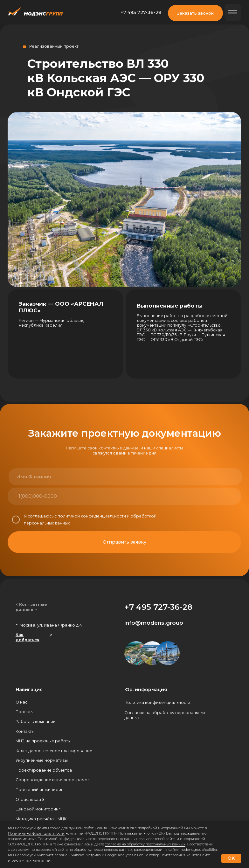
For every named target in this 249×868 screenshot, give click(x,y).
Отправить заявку (125, 542)
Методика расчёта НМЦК (41, 819)
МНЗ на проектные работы (43, 741)
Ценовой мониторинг (38, 809)
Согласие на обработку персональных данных (165, 715)
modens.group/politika (198, 850)
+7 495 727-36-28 (141, 12)
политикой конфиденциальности (92, 516)
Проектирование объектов (44, 770)
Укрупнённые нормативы (42, 760)
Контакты (25, 731)
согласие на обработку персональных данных (145, 844)
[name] (66, 477)
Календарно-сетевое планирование (54, 751)
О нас (21, 702)
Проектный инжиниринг (41, 790)
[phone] (65, 496)
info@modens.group (154, 623)
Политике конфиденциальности (36, 833)
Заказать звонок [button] (195, 13)
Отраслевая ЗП (31, 799)
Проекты (24, 712)
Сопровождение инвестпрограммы (53, 780)
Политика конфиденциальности (157, 702)
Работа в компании (36, 722)
